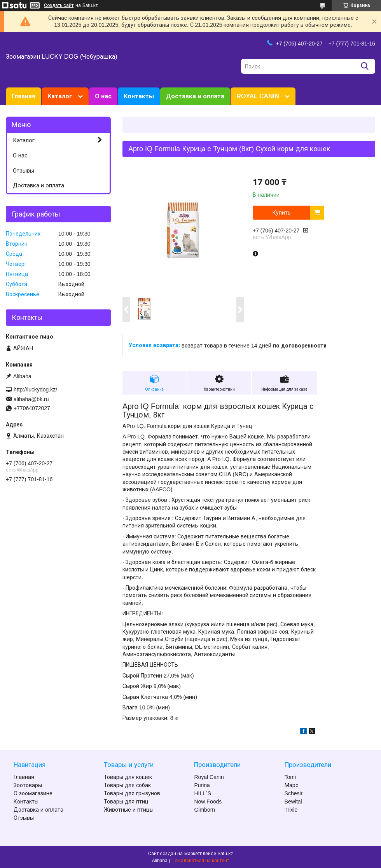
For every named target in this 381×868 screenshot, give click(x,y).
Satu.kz (225, 854)
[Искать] (364, 66)
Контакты (139, 96)
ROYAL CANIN (258, 96)
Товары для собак (127, 785)
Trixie (291, 810)
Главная (24, 96)
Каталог (60, 96)
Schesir (294, 793)
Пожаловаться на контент (200, 861)
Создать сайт (59, 5)
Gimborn (204, 810)
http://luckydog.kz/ (35, 389)
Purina (202, 785)
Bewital (293, 802)
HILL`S (203, 793)
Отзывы (24, 171)
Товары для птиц (126, 802)
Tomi (290, 777)
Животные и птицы (129, 810)
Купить (282, 213)
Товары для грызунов (132, 793)
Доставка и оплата (195, 96)
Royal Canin (209, 777)
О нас (103, 96)
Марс (291, 785)
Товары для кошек (128, 777)
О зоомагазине (33, 793)
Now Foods (208, 802)
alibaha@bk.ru (31, 399)
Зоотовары (28, 785)
